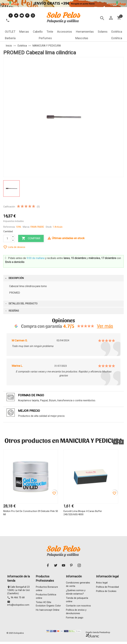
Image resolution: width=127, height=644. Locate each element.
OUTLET (10, 32)
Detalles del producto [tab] (21, 304)
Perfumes (45, 38)
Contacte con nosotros (78, 607)
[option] (31, 488)
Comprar (31, 238)
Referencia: (9, 227)
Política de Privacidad (107, 588)
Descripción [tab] (14, 278)
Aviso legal (102, 584)
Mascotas (82, 38)
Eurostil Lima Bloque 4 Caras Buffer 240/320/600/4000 (83, 513)
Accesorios (65, 32)
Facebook (11, 16)
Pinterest (27, 16)
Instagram (33, 16)
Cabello (38, 32)
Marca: (26, 227)
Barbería (10, 38)
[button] (116, 442)
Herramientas (85, 32)
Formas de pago (75, 618)
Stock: (49, 227)
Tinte (50, 32)
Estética (117, 32)
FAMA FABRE (37, 227)
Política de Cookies (106, 592)
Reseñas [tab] (12, 311)
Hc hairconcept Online (48, 611)
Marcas (24, 32)
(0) (38, 207)
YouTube (22, 16)
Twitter (16, 16)
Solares (103, 32)
